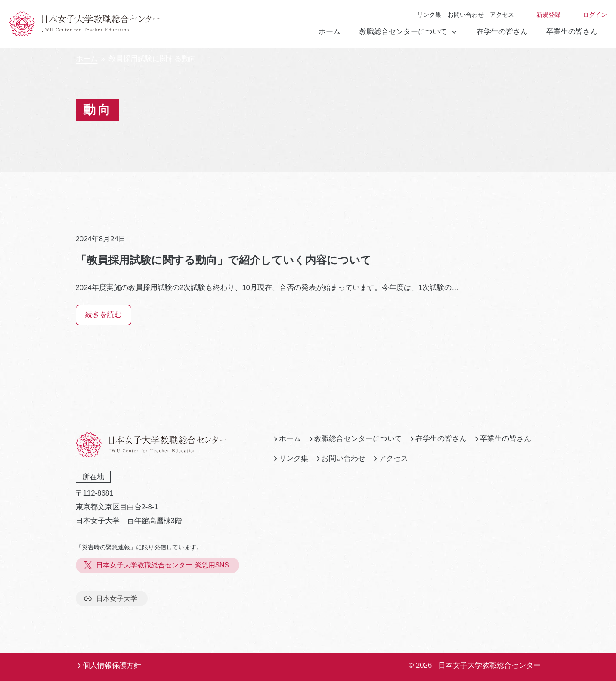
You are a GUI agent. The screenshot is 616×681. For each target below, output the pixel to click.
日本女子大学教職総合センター (489, 665)
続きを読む (104, 315)
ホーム (330, 32)
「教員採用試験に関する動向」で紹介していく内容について (224, 260)
